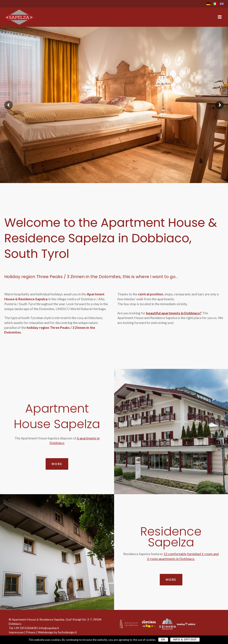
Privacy (31, 632)
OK (163, 640)
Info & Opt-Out (185, 640)
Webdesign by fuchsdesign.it (57, 632)
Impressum (16, 632)
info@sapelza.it (49, 628)
